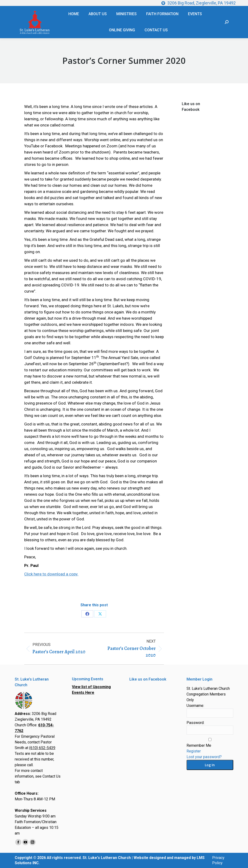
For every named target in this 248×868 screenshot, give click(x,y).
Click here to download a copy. (51, 574)
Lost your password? (204, 757)
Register (194, 751)
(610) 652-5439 (42, 748)
